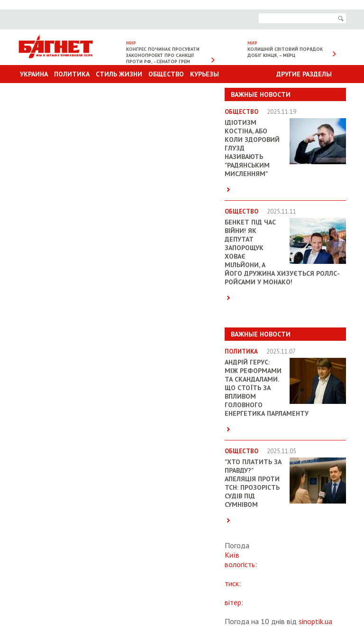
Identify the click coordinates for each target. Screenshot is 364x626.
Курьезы (205, 74)
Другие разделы (304, 74)
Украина (34, 74)
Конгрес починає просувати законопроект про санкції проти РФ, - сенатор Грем (163, 55)
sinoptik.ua (315, 621)
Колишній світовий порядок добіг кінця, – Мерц (285, 52)
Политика (72, 74)
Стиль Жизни (119, 74)
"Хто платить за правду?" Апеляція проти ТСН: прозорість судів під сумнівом (253, 483)
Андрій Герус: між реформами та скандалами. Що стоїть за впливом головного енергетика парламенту (267, 388)
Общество (166, 74)
